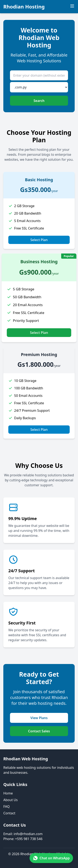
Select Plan (39, 240)
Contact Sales (39, 731)
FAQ (6, 806)
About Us (11, 800)
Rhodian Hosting (24, 7)
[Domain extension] (39, 87)
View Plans (39, 718)
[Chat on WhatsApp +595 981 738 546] (51, 858)
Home (8, 793)
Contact (9, 813)
